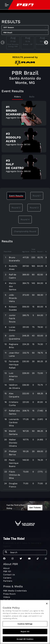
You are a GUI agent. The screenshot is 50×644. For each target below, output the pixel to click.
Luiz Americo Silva (13, 376)
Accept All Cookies (25, 640)
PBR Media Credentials (15, 591)
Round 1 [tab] (37, 196)
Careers (7, 578)
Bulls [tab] (32, 97)
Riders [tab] (17, 97)
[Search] (28, 552)
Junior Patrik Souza (12, 318)
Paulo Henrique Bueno (14, 463)
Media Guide (10, 600)
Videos (7, 597)
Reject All (25, 633)
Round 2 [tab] (16, 208)
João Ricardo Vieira (13, 298)
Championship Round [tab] (25, 231)
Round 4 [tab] (25, 219)
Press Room (9, 594)
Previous (3, 43)
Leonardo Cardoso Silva (14, 422)
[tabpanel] (25, 141)
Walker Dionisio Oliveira (13, 443)
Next (46, 43)
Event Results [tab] (16, 196)
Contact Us (9, 575)
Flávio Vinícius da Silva (14, 475)
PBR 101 (7, 571)
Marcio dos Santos (13, 286)
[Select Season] (25, 27)
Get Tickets (35, 508)
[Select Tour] (25, 33)
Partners (8, 581)
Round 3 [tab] (34, 208)
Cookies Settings (25, 625)
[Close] (47, 605)
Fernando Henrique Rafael (14, 365)
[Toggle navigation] (7, 5)
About (6, 568)
